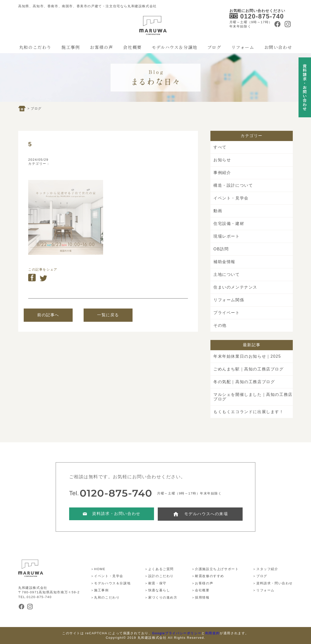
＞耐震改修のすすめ (208, 576)
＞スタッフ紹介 (265, 569)
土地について (227, 274)
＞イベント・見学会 (107, 576)
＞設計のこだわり (159, 576)
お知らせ (222, 160)
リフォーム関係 (229, 300)
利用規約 (212, 633)
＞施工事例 (100, 590)
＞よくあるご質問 (159, 569)
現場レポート (227, 236)
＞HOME (98, 569)
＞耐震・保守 (155, 583)
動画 (218, 211)
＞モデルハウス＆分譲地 (111, 583)
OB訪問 (221, 249)
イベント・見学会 (231, 198)
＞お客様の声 (202, 583)
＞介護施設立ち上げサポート (215, 569)
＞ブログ (260, 576)
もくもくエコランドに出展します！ (249, 412)
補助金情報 (224, 262)
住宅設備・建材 (229, 224)
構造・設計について (233, 185)
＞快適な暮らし (157, 590)
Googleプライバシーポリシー (177, 633)
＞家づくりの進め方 (161, 597)
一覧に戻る (108, 315)
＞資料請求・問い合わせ (273, 583)
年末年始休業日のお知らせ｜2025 (247, 356)
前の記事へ (48, 315)
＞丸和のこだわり (105, 597)
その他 (220, 325)
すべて (220, 147)
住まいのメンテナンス (235, 287)
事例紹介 (222, 173)
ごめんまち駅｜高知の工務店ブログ (249, 369)
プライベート (227, 313)
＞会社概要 (201, 590)
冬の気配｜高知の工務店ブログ (244, 382)
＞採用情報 (201, 597)
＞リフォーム (264, 590)
